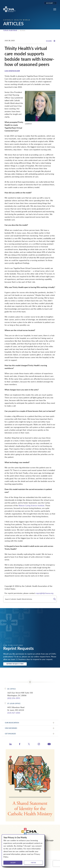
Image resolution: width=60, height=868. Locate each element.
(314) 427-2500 (14, 713)
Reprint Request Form (15, 664)
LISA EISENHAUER (12, 71)
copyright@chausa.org (44, 593)
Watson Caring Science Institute (31, 505)
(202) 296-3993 (14, 698)
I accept (13, 863)
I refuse (33, 863)
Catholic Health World (10, 30)
